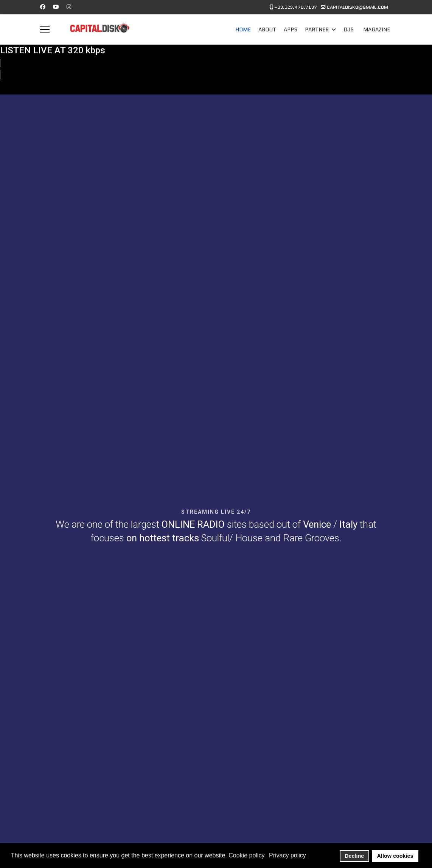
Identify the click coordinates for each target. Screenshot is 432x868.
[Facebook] (43, 7)
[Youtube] (56, 7)
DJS (349, 29)
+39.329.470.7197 (296, 7)
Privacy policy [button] (287, 855)
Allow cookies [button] (395, 856)
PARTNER (317, 29)
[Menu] (45, 29)
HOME (243, 29)
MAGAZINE (377, 29)
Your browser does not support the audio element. (57, 69)
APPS (291, 29)
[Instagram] (69, 7)
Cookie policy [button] (246, 855)
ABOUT (267, 29)
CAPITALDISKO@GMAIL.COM (357, 7)
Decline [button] (354, 856)
